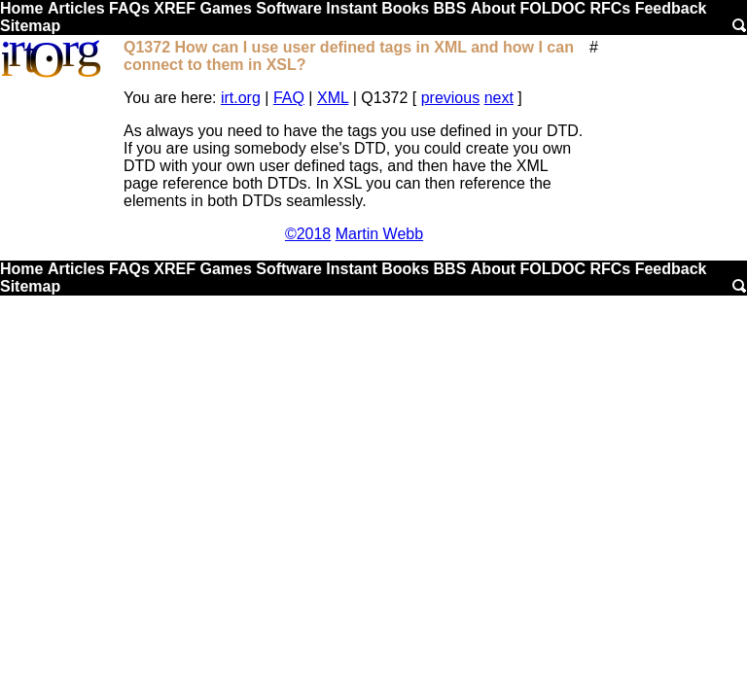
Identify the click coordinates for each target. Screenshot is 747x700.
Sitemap (30, 26)
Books (405, 8)
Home (21, 8)
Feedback (671, 8)
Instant (351, 8)
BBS (450, 8)
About (493, 8)
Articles (76, 8)
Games (225, 8)
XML (333, 98)
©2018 (308, 234)
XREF (175, 8)
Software (289, 8)
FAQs (129, 8)
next (499, 98)
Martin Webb (379, 234)
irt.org (241, 98)
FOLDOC (552, 8)
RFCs (610, 8)
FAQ (289, 98)
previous (450, 98)
